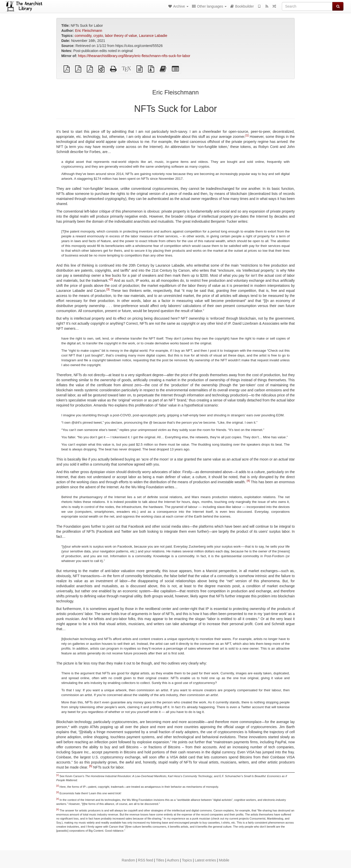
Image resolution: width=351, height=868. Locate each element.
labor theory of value (121, 36)
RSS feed (146, 860)
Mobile (224, 860)
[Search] (307, 6)
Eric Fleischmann (88, 31)
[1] (247, 135)
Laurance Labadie (153, 36)
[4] (248, 481)
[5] (91, 766)
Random (128, 860)
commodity (83, 36)
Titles (160, 860)
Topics (187, 860)
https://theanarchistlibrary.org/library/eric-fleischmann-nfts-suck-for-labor (134, 56)
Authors (173, 860)
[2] (111, 279)
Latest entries (205, 860)
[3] (108, 289)
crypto (98, 36)
